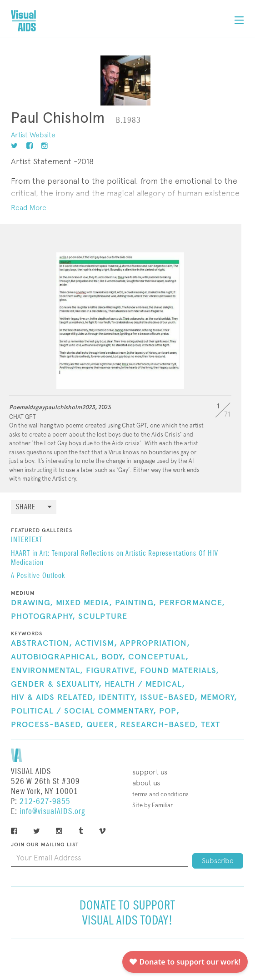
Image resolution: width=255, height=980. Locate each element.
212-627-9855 (45, 802)
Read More (29, 208)
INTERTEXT (27, 540)
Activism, (96, 643)
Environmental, (47, 671)
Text (210, 725)
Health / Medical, (145, 684)
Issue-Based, (169, 698)
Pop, (169, 711)
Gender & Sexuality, (56, 684)
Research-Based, (159, 725)
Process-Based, (47, 725)
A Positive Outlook (38, 576)
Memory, (219, 698)
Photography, (43, 617)
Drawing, (32, 603)
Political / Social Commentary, (84, 711)
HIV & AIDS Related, (53, 698)
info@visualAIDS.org (52, 812)
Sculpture (103, 617)
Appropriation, (155, 643)
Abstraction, (42, 643)
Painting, (136, 603)
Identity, (118, 698)
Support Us (150, 772)
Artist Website (33, 135)
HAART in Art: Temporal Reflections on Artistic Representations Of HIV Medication (115, 558)
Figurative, (112, 671)
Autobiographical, (55, 657)
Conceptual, (158, 657)
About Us (146, 783)
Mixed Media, (84, 603)
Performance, (192, 603)
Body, (113, 657)
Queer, (102, 725)
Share (26, 507)
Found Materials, (180, 671)
